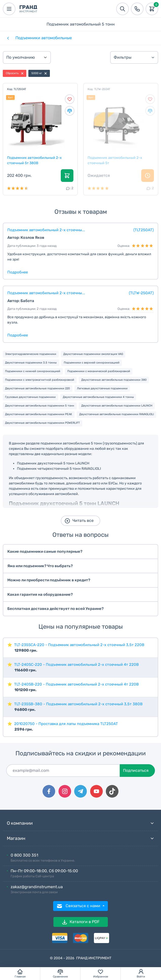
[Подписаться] (63, 771)
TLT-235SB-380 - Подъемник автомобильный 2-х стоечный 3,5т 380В (78, 705)
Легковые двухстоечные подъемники (102, 389)
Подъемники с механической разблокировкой (99, 372)
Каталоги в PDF (80, 923)
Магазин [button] (80, 839)
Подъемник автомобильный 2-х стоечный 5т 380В (35, 161)
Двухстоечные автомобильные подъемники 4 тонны (98, 398)
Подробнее (18, 273)
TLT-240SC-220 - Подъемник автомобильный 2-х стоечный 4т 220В (76, 665)
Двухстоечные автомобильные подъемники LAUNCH (117, 406)
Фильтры (134, 57)
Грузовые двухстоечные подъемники (30, 398)
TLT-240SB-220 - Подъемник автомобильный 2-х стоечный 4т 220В (76, 685)
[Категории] (8, 38)
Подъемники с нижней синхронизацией (33, 372)
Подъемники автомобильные (44, 38)
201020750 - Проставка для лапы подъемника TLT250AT (66, 724)
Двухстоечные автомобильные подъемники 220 (37, 389)
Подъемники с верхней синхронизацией (92, 363)
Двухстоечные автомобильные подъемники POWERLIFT (42, 423)
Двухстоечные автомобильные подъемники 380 (114, 380)
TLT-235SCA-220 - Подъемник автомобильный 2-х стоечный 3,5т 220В (79, 645)
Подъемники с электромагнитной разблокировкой (40, 380)
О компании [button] (80, 824)
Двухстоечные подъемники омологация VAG (93, 355)
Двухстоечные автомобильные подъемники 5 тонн (40, 406)
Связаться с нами (79, 907)
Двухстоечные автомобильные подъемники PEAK (39, 415)
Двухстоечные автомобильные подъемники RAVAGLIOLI (117, 415)
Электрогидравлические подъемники (31, 355)
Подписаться (136, 771)
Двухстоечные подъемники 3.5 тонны (31, 363)
